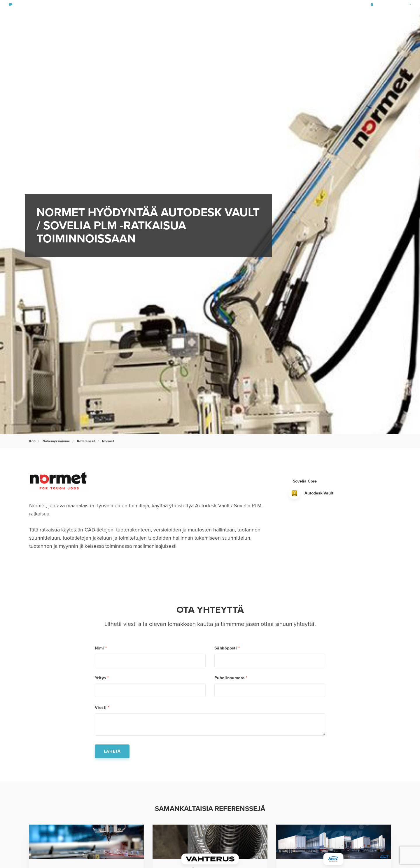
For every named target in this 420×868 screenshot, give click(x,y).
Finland (404, 4)
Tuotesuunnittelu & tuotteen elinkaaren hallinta (88, 19)
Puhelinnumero (231, 678)
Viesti (102, 708)
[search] (401, 19)
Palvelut (231, 19)
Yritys (102, 678)
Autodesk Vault (319, 493)
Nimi (101, 648)
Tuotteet (258, 19)
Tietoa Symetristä (375, 19)
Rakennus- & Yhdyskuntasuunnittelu (152, 19)
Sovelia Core (305, 481)
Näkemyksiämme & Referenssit (297, 19)
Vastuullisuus (199, 19)
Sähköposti (227, 648)
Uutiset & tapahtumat (341, 19)
